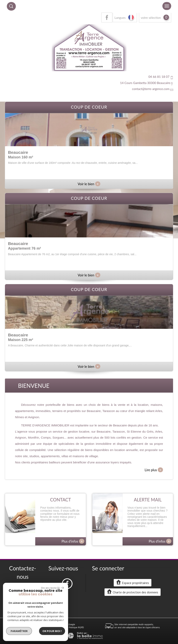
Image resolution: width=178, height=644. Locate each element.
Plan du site (13, 627)
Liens (57, 627)
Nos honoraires (45, 627)
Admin (64, 627)
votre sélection (151, 18)
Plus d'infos (73, 541)
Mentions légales (28, 627)
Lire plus (154, 470)
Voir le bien (89, 184)
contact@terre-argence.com (151, 89)
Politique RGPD (76, 627)
